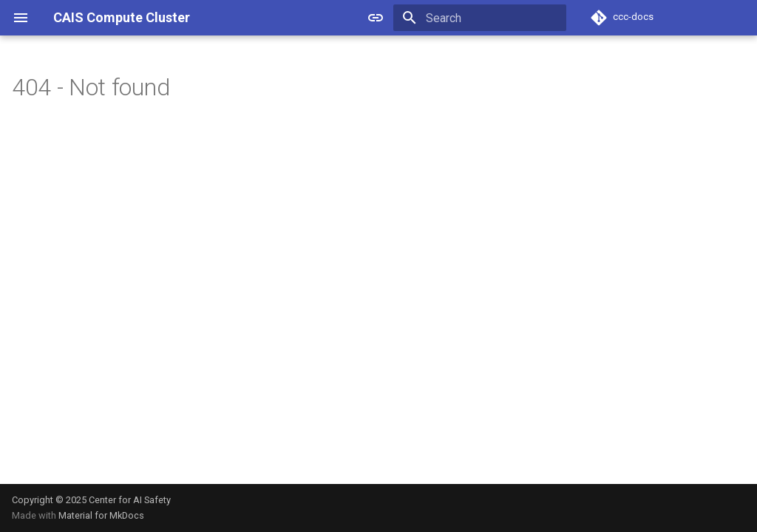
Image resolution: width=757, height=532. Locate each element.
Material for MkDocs (101, 515)
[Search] (480, 18)
